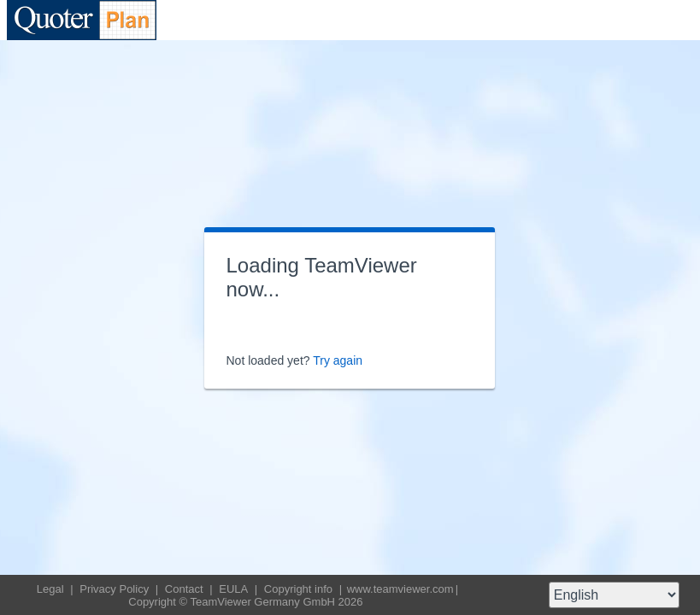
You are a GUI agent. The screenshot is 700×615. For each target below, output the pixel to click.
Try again (338, 360)
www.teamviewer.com (400, 589)
